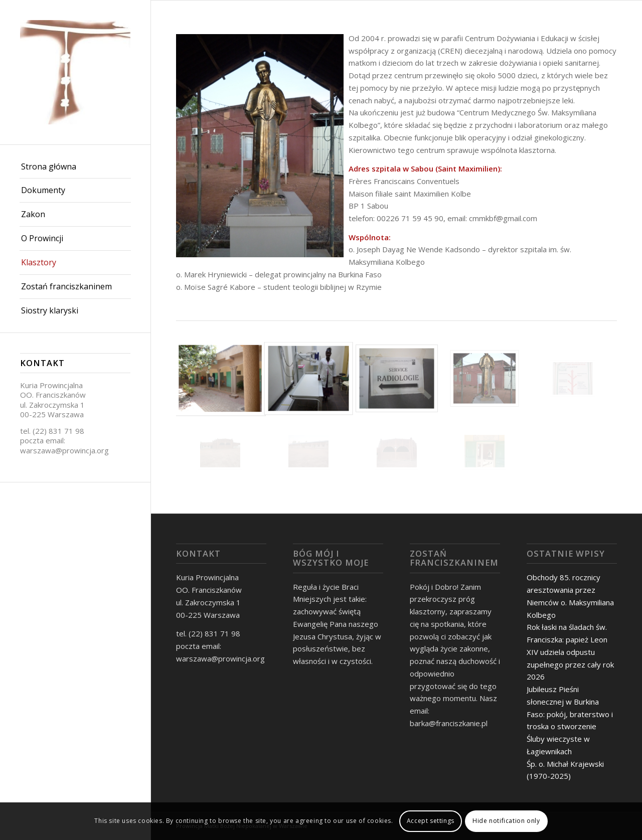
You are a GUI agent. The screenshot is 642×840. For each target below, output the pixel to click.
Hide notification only (506, 821)
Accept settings (431, 821)
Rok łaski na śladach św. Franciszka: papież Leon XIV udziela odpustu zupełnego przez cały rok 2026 (570, 652)
